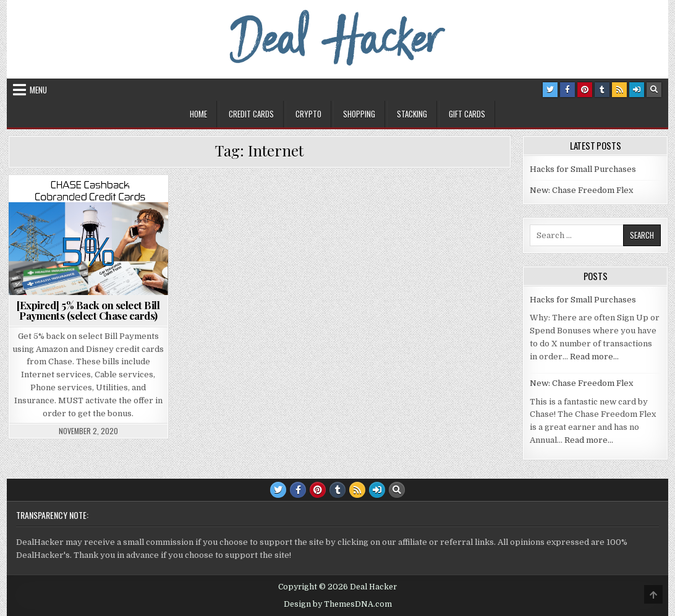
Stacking (412, 114)
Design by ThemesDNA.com (338, 604)
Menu (38, 90)
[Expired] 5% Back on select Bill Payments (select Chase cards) (88, 310)
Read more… (594, 357)
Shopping (359, 114)
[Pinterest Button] (585, 90)
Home (198, 114)
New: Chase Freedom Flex (581, 190)
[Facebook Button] (567, 90)
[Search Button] (654, 90)
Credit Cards (251, 114)
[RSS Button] (619, 90)
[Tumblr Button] (602, 90)
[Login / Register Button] (637, 90)
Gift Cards (467, 114)
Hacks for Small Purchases (583, 169)
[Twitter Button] (550, 90)
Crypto (308, 114)
